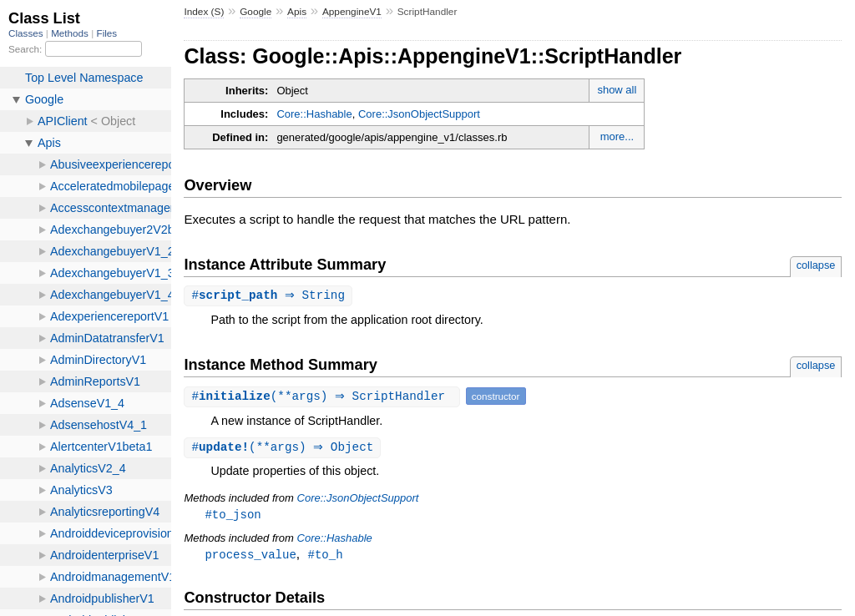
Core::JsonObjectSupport (419, 114)
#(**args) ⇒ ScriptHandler (324, 397)
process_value (250, 557)
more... (617, 136)
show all (617, 90)
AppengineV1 (352, 12)
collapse (816, 265)
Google (255, 12)
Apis (297, 12)
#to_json (233, 516)
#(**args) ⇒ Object (284, 449)
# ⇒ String (270, 296)
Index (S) (204, 12)
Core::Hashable (314, 114)
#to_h (326, 557)
